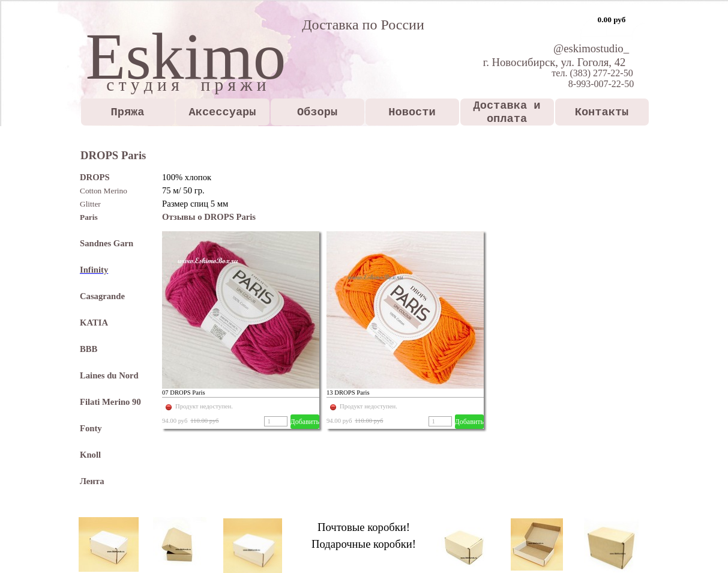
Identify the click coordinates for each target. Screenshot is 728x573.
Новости (412, 112)
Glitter (90, 204)
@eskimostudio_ (591, 48)
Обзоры (317, 112)
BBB (89, 349)
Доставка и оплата (507, 112)
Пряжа (128, 112)
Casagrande (102, 296)
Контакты (602, 112)
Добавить (305, 422)
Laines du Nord (109, 375)
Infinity (94, 270)
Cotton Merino (104, 191)
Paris (89, 217)
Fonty (91, 428)
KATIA (94, 323)
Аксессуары (223, 112)
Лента (92, 481)
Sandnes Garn (107, 243)
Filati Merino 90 (110, 402)
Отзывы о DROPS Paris (209, 217)
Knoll (90, 455)
